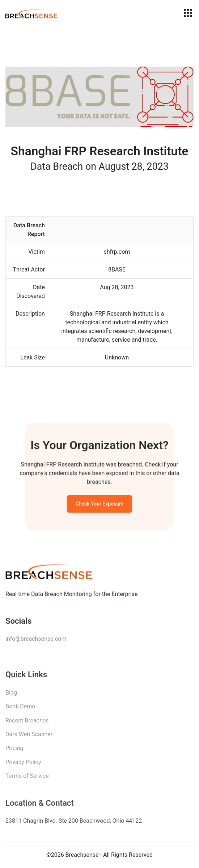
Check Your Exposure (100, 505)
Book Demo (20, 709)
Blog (11, 695)
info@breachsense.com (36, 641)
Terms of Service (27, 778)
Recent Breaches (27, 723)
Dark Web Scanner (29, 736)
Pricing (14, 750)
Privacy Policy (23, 764)
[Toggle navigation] (188, 13)
